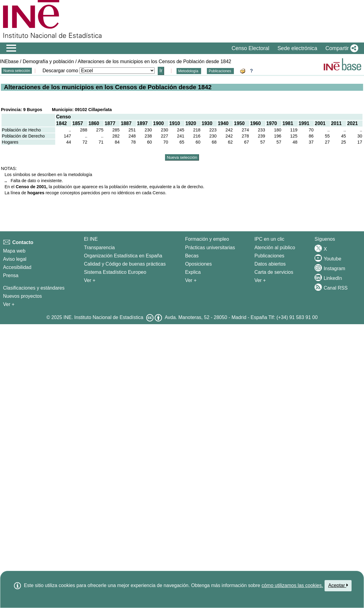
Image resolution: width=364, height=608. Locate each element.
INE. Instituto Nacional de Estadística (103, 317)
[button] (341, 48)
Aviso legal (15, 259)
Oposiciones (198, 264)
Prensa (11, 275)
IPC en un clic (270, 239)
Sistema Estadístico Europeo (115, 272)
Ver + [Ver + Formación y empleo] (191, 280)
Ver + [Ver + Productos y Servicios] (260, 280)
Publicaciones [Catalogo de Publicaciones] (270, 256)
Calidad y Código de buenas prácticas (125, 264)
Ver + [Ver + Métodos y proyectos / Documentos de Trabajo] (9, 304)
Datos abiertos (270, 264)
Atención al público (275, 248)
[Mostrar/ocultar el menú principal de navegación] (11, 48)
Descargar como (60, 71)
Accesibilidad (17, 267)
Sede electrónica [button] (297, 48)
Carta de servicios (274, 272)
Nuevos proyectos (22, 296)
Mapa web (14, 251)
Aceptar (338, 585)
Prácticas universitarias (210, 248)
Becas (192, 256)
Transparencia (99, 248)
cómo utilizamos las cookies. (292, 585)
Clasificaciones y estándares (34, 288)
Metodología (189, 71)
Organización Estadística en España (123, 256)
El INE (91, 239)
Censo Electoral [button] (250, 48)
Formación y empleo (207, 239)
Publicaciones (220, 71)
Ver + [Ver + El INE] (90, 280)
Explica (193, 272)
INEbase (9, 61)
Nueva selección (17, 71)
